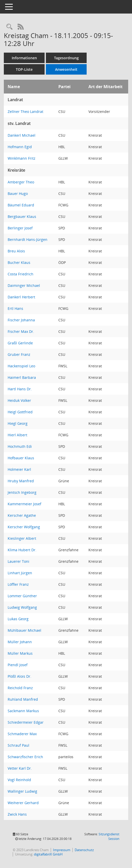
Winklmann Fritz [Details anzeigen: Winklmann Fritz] (22, 158)
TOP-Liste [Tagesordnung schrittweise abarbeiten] (24, 69)
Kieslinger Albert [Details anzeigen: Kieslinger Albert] (22, 538)
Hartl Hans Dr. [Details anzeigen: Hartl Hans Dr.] (20, 389)
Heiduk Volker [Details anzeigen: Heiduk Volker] (19, 400)
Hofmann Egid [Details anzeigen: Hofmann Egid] (20, 147)
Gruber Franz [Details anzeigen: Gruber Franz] (19, 354)
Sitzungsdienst (109, 836)
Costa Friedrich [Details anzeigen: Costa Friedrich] (21, 274)
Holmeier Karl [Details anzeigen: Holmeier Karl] (19, 469)
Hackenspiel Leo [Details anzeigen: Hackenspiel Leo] (21, 366)
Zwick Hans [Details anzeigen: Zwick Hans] (17, 814)
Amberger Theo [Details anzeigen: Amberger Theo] (21, 182)
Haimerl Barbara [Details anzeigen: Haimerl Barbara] (22, 377)
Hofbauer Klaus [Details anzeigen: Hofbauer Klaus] (21, 458)
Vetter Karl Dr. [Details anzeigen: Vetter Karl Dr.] (20, 768)
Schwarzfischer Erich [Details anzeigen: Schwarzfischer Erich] (25, 757)
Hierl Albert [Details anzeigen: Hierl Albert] (17, 435)
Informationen (24, 58)
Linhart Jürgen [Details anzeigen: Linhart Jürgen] (20, 573)
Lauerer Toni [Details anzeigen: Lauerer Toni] (18, 561)
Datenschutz (84, 850)
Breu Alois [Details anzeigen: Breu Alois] (16, 251)
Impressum (62, 850)
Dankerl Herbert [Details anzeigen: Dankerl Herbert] (21, 297)
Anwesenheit (66, 69)
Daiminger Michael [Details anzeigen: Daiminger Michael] (24, 285)
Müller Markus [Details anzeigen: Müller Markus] (20, 653)
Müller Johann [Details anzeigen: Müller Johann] (20, 642)
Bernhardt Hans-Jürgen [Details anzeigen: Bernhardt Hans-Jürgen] (28, 239)
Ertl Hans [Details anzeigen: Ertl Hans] (15, 308)
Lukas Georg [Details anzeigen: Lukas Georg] (18, 619)
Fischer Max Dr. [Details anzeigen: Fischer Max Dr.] (21, 331)
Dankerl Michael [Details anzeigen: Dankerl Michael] (22, 135)
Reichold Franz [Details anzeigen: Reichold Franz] (20, 688)
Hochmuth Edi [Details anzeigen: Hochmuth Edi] (20, 446)
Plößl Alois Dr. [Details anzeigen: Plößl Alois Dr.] (19, 676)
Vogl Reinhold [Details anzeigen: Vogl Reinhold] (19, 780)
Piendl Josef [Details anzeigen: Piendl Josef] (18, 665)
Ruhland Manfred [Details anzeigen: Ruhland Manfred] (23, 699)
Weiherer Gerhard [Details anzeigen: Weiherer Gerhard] (23, 803)
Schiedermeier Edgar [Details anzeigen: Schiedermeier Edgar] (26, 722)
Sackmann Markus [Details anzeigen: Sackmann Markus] (23, 711)
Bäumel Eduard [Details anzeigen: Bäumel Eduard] (21, 205)
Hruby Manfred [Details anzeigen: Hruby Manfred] (21, 481)
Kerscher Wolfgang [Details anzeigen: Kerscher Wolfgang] (24, 527)
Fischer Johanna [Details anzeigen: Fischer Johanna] (21, 320)
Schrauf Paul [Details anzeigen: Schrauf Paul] (18, 745)
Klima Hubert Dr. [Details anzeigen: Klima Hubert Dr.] (22, 550)
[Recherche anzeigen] (9, 27)
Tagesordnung (66, 58)
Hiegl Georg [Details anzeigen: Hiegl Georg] (18, 423)
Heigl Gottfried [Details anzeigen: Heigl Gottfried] (20, 412)
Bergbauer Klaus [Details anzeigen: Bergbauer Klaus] (22, 216)
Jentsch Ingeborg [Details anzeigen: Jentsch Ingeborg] (22, 492)
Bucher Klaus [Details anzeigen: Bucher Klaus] (19, 262)
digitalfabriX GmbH (48, 854)
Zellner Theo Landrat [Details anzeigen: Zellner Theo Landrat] (25, 112)
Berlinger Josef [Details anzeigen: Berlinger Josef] (20, 228)
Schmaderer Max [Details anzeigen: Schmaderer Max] (22, 734)
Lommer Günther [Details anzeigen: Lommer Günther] (22, 596)
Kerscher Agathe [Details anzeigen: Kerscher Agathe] (22, 515)
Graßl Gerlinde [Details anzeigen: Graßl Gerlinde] (20, 343)
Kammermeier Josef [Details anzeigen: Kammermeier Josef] (24, 504)
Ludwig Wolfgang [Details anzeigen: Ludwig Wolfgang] (22, 607)
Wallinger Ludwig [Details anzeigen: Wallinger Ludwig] (22, 791)
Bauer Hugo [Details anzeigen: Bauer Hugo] (18, 193)
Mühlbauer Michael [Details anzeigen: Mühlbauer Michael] (24, 630)
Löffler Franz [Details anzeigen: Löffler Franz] (18, 584)
